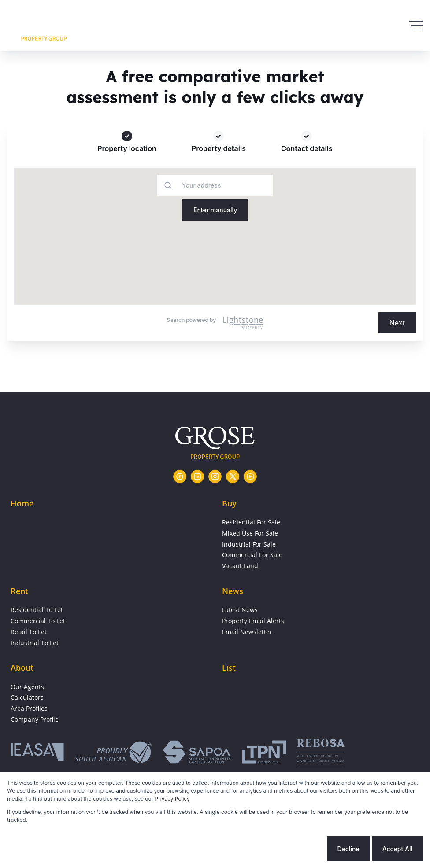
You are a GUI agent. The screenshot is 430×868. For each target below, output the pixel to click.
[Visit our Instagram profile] (215, 476)
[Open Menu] (416, 26)
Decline (348, 849)
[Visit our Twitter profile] (233, 476)
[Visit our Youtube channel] (250, 476)
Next (397, 323)
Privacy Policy (172, 799)
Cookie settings (292, 849)
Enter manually (215, 210)
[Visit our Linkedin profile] (197, 476)
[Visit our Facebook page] (180, 476)
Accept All (397, 849)
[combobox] (185, 185)
